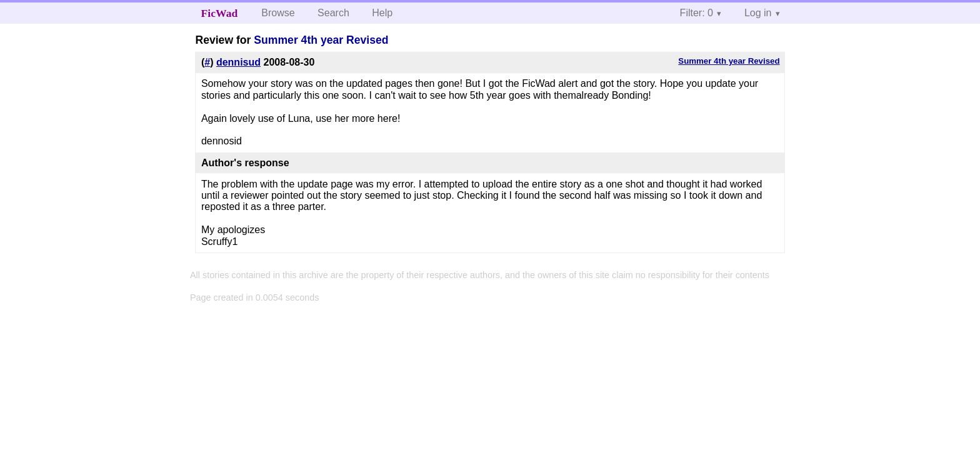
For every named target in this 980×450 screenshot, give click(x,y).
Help (382, 13)
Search (333, 13)
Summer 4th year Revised (321, 40)
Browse (278, 13)
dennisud (238, 62)
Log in (758, 13)
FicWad (220, 13)
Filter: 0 (697, 13)
